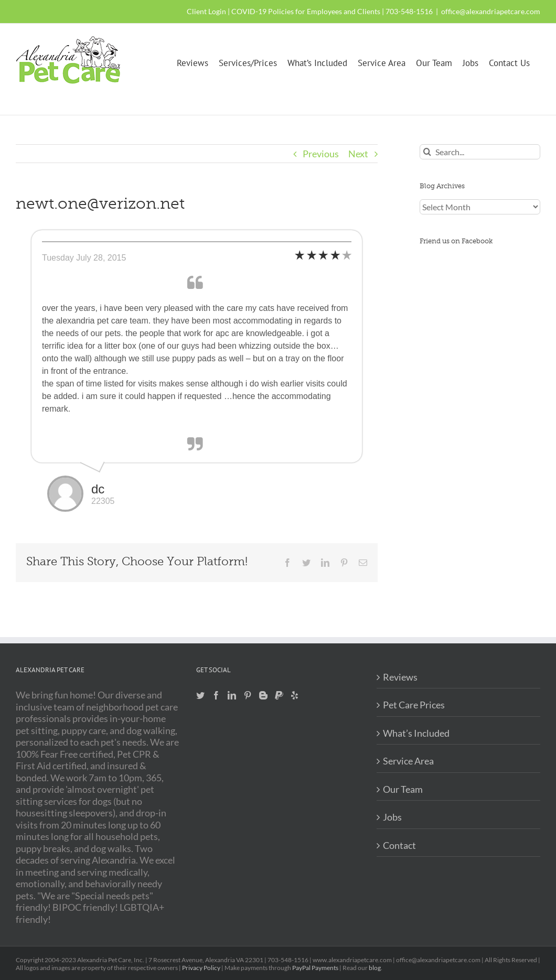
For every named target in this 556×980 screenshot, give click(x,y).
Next (358, 154)
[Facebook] (216, 695)
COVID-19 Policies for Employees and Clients (306, 11)
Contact (399, 845)
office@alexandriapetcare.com (491, 11)
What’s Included (416, 733)
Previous (321, 154)
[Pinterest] (248, 695)
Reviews (400, 677)
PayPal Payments (315, 968)
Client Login (206, 11)
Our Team (403, 789)
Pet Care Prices (414, 705)
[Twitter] (200, 695)
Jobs (392, 817)
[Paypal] (279, 695)
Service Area (408, 761)
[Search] (427, 152)
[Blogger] (263, 695)
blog (375, 968)
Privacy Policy (201, 968)
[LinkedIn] (232, 695)
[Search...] (480, 152)
